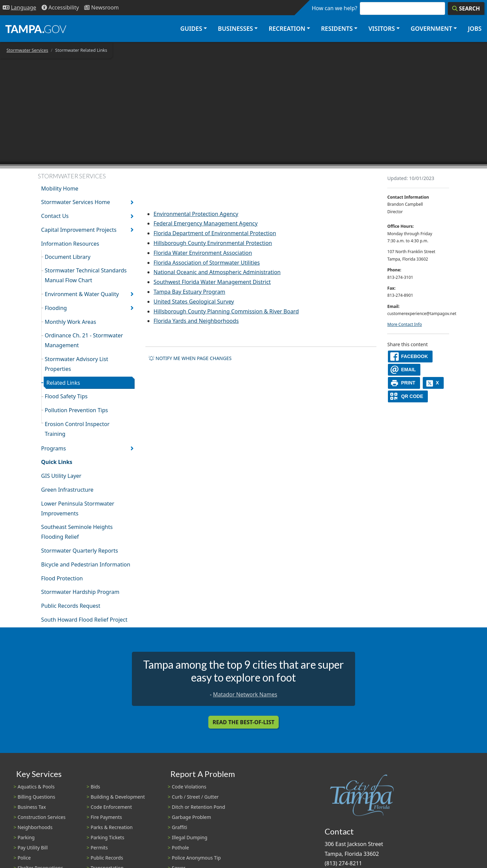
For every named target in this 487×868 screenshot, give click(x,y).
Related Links (63, 383)
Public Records (107, 858)
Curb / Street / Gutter (195, 797)
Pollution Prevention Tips (76, 410)
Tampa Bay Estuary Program (189, 292)
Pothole (180, 848)
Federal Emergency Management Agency (206, 223)
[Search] (466, 8)
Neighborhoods (35, 827)
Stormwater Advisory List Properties (76, 364)
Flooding (56, 308)
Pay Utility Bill (33, 848)
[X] (433, 383)
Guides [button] (191, 28)
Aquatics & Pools (36, 787)
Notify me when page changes (190, 358)
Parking (26, 837)
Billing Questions (36, 797)
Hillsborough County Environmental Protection (213, 243)
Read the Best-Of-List (244, 722)
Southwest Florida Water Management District (212, 282)
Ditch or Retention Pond (199, 807)
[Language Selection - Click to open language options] (19, 8)
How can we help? (334, 8)
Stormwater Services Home (76, 202)
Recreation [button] (287, 28)
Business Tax (32, 807)
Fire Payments (106, 817)
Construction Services (42, 817)
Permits (99, 848)
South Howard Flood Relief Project (84, 620)
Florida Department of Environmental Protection (215, 233)
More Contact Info (404, 324)
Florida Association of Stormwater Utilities (207, 263)
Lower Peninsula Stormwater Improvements (78, 508)
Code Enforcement (111, 807)
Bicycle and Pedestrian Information (86, 564)
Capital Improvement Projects (79, 230)
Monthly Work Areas (70, 322)
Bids (95, 787)
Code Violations (189, 787)
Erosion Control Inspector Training (77, 429)
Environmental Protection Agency (196, 214)
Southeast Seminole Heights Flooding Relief (77, 532)
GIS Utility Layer (61, 476)
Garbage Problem (191, 817)
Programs (54, 448)
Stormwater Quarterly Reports (80, 551)
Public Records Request (71, 606)
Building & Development (118, 797)
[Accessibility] (60, 8)
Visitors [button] (381, 28)
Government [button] (431, 28)
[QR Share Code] (408, 396)
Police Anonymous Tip (196, 858)
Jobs (475, 28)
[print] (404, 383)
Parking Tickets (107, 837)
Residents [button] (337, 28)
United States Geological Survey (194, 302)
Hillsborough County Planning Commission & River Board (226, 311)
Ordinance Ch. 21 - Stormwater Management (84, 340)
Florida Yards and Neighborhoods (196, 321)
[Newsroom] (101, 8)
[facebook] (410, 357)
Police (24, 858)
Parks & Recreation (112, 827)
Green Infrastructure (67, 490)
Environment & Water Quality (82, 294)
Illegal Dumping (190, 837)
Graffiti (179, 827)
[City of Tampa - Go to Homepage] (36, 29)
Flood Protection (62, 578)
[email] (404, 370)
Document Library (67, 257)
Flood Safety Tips (66, 396)
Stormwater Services (27, 50)
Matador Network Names (245, 694)
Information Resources (70, 244)
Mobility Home (60, 188)
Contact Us (55, 216)
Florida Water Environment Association (203, 253)
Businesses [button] (235, 28)
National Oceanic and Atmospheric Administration (217, 272)
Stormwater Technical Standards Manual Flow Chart (86, 275)
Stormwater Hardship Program (80, 592)
